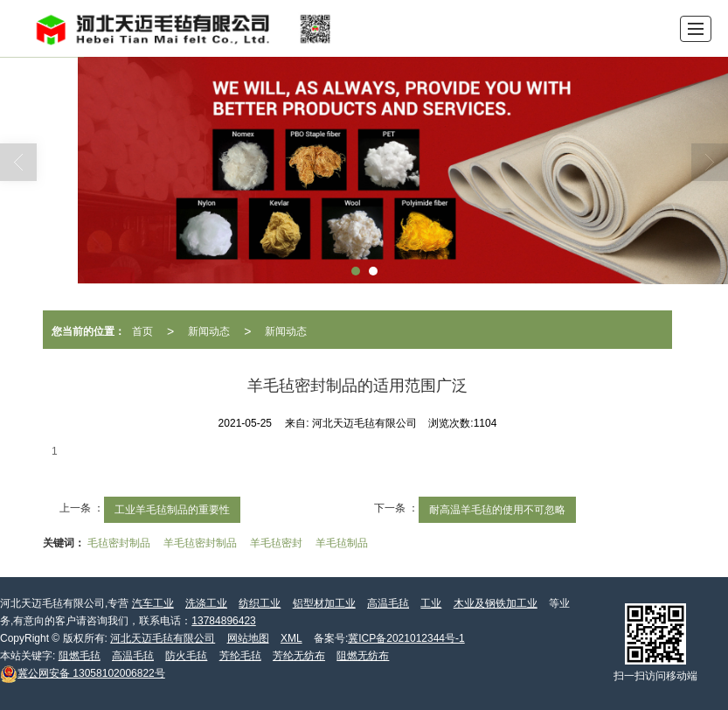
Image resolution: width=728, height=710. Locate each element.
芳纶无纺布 (299, 656)
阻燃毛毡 (80, 656)
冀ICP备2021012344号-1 (406, 638)
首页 (142, 331)
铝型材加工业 (324, 603)
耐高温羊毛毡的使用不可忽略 (497, 510)
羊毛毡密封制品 (200, 543)
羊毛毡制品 (342, 543)
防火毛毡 (186, 656)
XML (291, 638)
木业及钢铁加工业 (496, 603)
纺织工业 (260, 603)
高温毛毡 (388, 603)
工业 (431, 603)
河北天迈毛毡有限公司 (163, 638)
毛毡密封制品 (119, 543)
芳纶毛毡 (240, 656)
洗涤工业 (206, 603)
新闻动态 (209, 331)
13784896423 (223, 621)
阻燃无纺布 (363, 656)
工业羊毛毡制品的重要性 (172, 510)
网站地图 (248, 638)
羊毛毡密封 (276, 543)
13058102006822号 (83, 673)
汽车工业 (153, 603)
